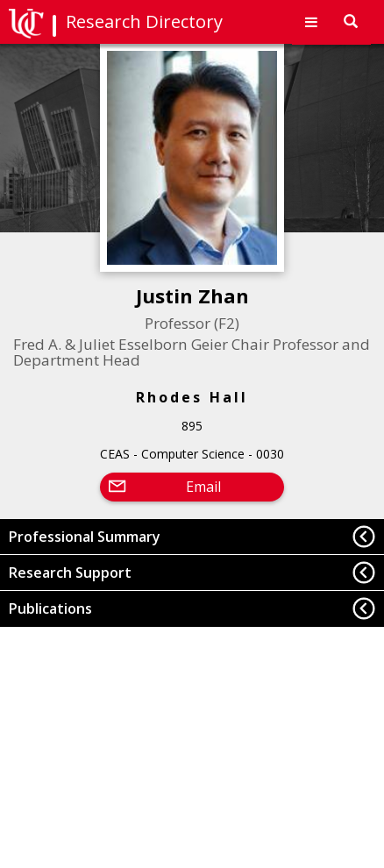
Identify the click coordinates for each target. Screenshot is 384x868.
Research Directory (144, 21)
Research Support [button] (70, 573)
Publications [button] (50, 608)
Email (203, 487)
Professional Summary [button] (85, 537)
